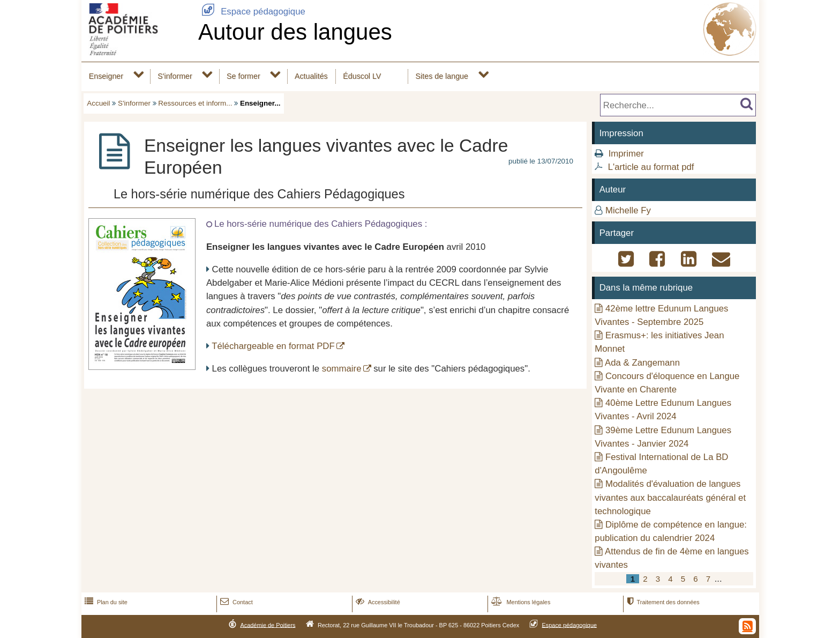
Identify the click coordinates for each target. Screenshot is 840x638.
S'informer (175, 76)
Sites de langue (442, 76)
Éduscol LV (362, 76)
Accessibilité (377, 602)
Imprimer (626, 154)
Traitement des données (662, 602)
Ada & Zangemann (642, 363)
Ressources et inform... (195, 103)
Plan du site (105, 602)
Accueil (98, 103)
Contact (235, 602)
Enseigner (106, 76)
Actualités (311, 76)
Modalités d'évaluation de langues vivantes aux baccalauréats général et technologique (670, 497)
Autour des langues (295, 32)
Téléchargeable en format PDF (273, 346)
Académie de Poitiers (268, 625)
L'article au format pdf (651, 167)
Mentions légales (520, 602)
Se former (243, 76)
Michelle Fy (628, 210)
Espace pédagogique (252, 12)
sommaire (342, 369)
